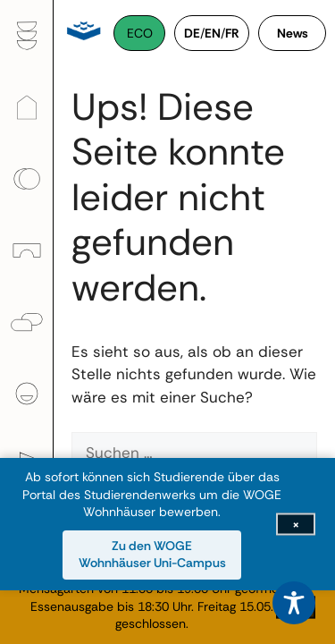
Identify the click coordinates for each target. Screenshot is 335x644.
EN (213, 33)
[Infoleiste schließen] (296, 525)
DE (192, 33)
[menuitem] (26, 36)
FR (232, 33)
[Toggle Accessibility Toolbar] (294, 603)
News (293, 33)
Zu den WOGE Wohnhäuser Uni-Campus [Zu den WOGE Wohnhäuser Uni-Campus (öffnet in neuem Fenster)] (152, 555)
